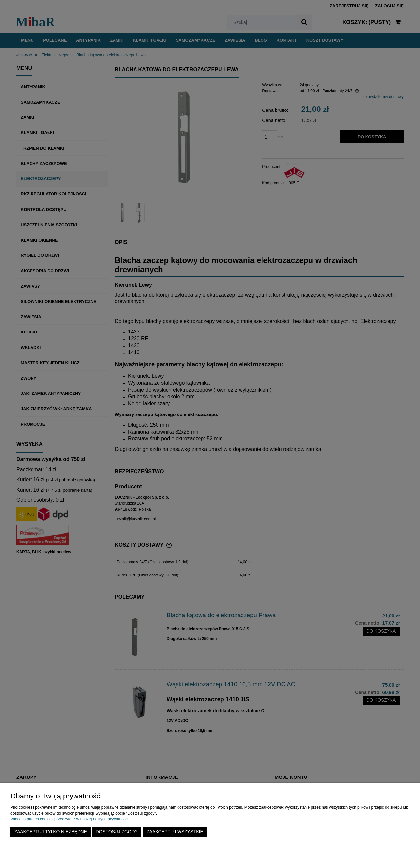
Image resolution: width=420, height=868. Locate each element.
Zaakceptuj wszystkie (175, 832)
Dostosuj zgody (117, 832)
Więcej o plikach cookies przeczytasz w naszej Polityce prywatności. (70, 819)
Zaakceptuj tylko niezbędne (51, 832)
